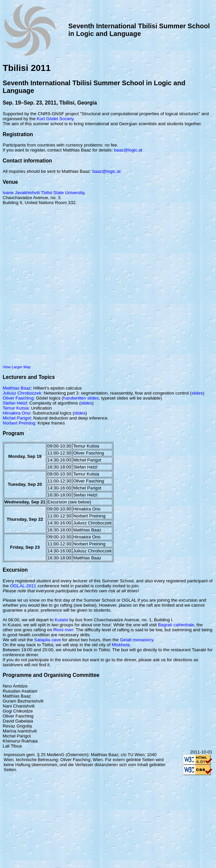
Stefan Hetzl (15, 403)
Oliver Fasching (18, 398)
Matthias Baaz (17, 388)
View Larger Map (17, 367)
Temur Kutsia (16, 408)
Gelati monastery (137, 640)
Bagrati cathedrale (176, 625)
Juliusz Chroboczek (22, 393)
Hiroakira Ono (16, 413)
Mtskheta (121, 645)
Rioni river (63, 630)
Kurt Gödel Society (55, 119)
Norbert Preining (19, 423)
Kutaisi (61, 620)
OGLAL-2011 (23, 586)
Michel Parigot (17, 418)
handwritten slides (81, 398)
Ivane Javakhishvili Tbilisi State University (43, 193)
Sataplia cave (48, 640)
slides (197, 393)
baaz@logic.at (128, 150)
